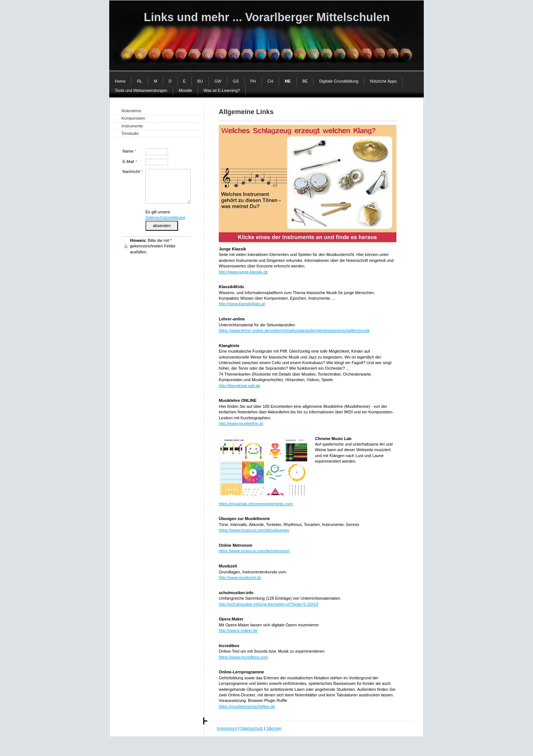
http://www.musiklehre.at (241, 423)
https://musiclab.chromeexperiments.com (256, 504)
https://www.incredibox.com (243, 657)
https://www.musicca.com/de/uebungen (254, 530)
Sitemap (274, 728)
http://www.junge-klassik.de (243, 272)
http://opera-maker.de (238, 630)
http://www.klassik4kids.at (242, 304)
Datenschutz (252, 728)
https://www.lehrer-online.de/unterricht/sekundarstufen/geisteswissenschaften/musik (294, 330)
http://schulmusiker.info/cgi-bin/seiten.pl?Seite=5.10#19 (269, 604)
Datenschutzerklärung (165, 217)
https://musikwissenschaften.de (247, 706)
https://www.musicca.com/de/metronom (254, 551)
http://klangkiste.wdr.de (239, 386)
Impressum (227, 728)
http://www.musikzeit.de (240, 577)
